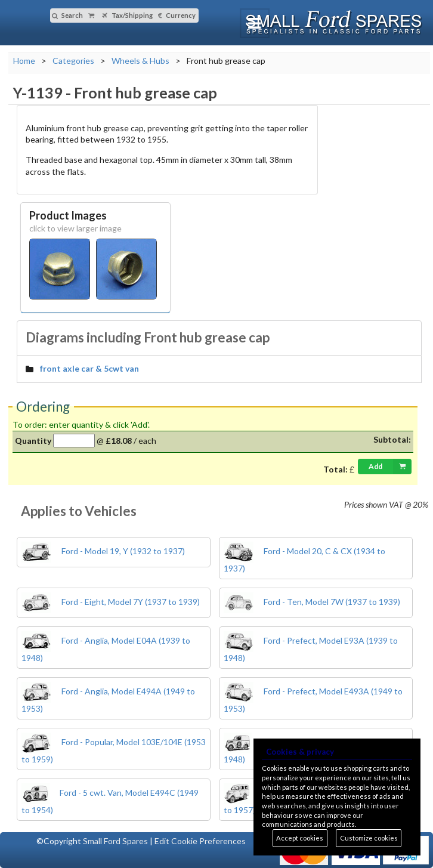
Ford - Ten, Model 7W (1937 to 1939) (312, 602)
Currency (177, 15)
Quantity (33, 441)
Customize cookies (369, 838)
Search (68, 15)
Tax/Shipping (127, 15)
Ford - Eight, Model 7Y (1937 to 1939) (111, 602)
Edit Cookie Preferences (200, 841)
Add (390, 467)
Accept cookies (300, 838)
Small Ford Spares (115, 841)
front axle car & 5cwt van (89, 368)
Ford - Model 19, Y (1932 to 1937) (103, 551)
